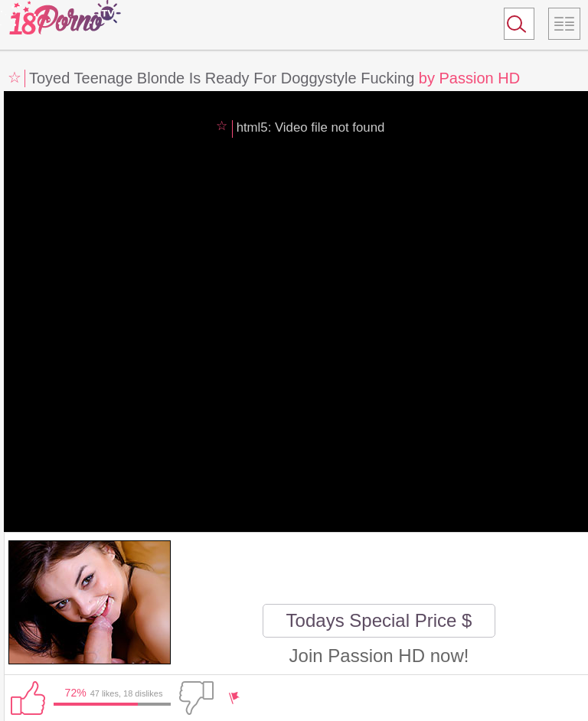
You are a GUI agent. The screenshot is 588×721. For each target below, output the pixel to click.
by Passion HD (469, 78)
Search (512, 27)
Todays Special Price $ (379, 620)
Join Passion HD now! (379, 656)
